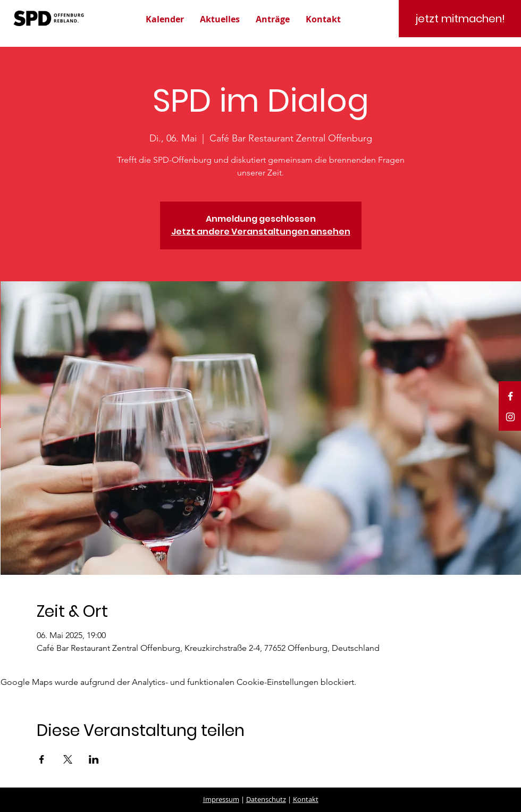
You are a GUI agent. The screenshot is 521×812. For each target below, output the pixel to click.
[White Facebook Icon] (510, 396)
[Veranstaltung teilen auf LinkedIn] (94, 759)
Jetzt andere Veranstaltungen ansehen (261, 232)
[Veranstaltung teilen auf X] (68, 759)
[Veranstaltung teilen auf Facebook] (42, 759)
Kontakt (306, 799)
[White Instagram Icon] (510, 417)
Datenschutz (266, 799)
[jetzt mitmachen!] (460, 19)
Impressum (221, 799)
